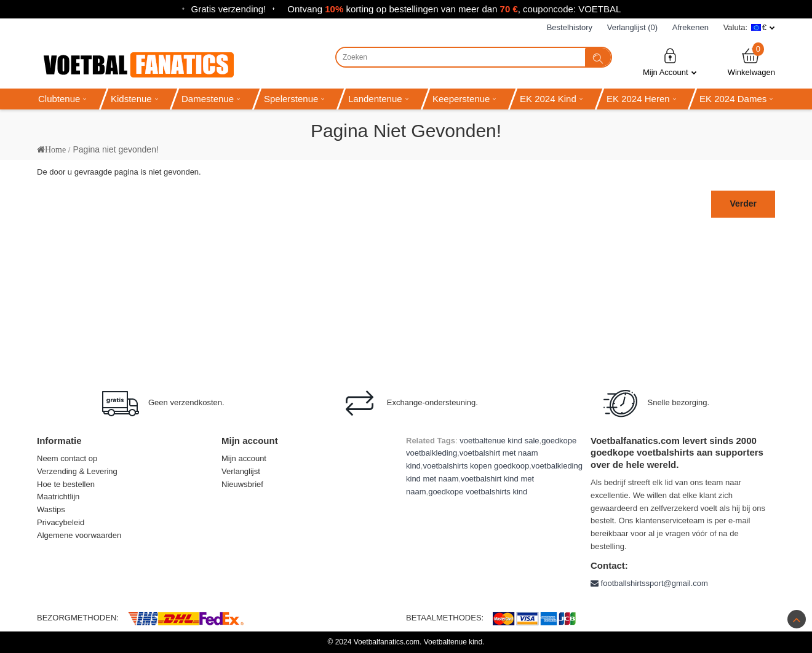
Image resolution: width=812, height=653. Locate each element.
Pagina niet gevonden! (115, 149)
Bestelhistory (570, 27)
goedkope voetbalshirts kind (478, 492)
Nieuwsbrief (242, 484)
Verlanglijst (241, 471)
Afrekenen (691, 27)
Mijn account (244, 458)
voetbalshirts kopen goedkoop (476, 466)
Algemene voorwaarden (79, 535)
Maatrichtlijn (58, 497)
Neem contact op (67, 458)
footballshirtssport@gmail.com (649, 583)
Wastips (51, 509)
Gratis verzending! (229, 9)
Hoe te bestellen (66, 484)
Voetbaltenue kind (453, 642)
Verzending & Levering (77, 471)
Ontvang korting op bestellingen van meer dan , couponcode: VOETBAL (454, 9)
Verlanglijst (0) (632, 27)
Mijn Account (670, 62)
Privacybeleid (61, 522)
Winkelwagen (751, 62)
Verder (743, 204)
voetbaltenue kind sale (499, 441)
